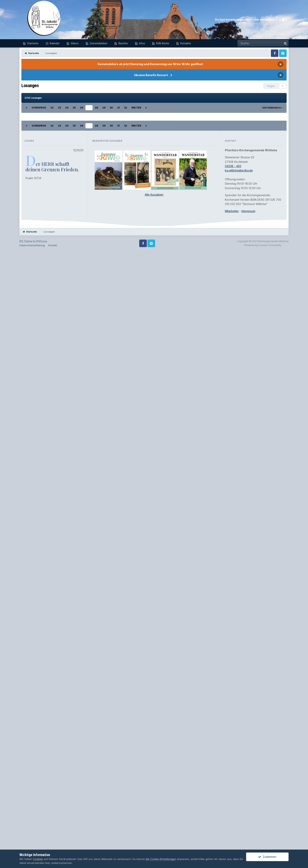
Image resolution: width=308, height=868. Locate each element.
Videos (74, 43)
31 (119, 108)
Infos (142, 43)
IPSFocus (42, 842)
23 (59, 108)
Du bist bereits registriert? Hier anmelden (246, 20)
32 (126, 108)
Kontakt (53, 846)
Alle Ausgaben (154, 796)
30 (111, 108)
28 (96, 108)
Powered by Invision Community (263, 846)
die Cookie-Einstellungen (161, 859)
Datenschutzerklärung (32, 846)
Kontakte (185, 43)
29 (104, 108)
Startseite (33, 43)
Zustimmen (267, 857)
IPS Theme (26, 842)
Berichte (123, 43)
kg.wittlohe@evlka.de (239, 771)
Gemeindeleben (98, 43)
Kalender (54, 43)
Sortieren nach (272, 108)
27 (89, 108)
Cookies (38, 859)
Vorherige (39, 108)
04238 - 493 (233, 767)
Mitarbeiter (232, 812)
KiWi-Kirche (162, 43)
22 (52, 108)
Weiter (136, 108)
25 (74, 108)
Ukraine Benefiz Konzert (151, 75)
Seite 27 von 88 (165, 108)
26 (82, 108)
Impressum (248, 812)
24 (67, 108)
